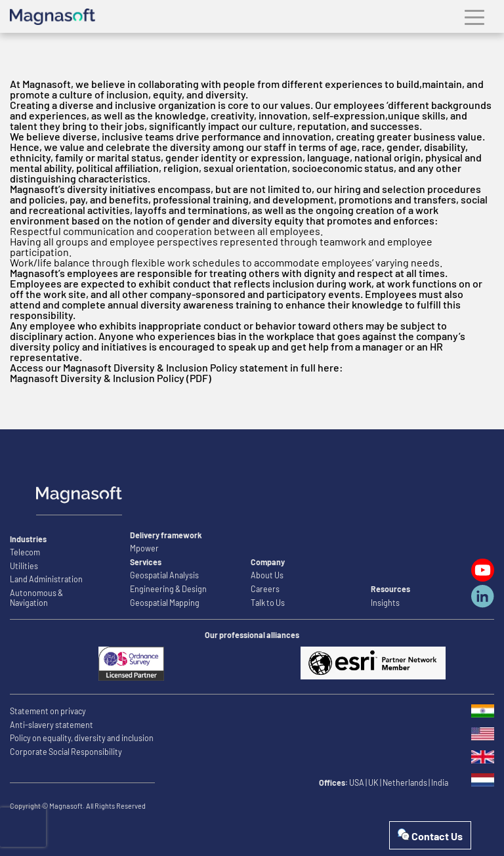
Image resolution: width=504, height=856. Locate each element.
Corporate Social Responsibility (66, 752)
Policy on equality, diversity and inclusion (82, 738)
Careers (265, 589)
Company (268, 562)
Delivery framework (166, 535)
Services (146, 562)
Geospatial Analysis (164, 575)
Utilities (24, 566)
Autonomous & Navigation (36, 598)
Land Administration (46, 579)
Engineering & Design (168, 589)
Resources (390, 589)
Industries (28, 539)
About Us (267, 575)
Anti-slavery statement (52, 725)
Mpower (144, 548)
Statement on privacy (48, 711)
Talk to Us (268, 603)
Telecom (25, 552)
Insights (385, 603)
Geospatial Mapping (165, 603)
